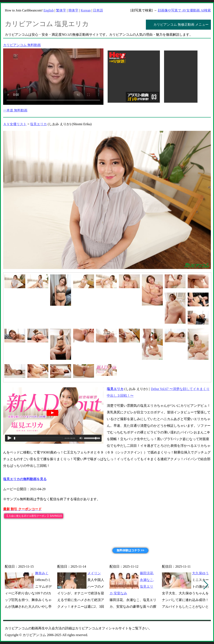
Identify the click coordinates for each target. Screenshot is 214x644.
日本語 (98, 10)
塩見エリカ (38, 124)
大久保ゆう (200, 573)
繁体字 (61, 10)
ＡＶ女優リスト (15, 124)
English (49, 10)
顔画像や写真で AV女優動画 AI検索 (184, 10)
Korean (86, 10)
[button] (206, 585)
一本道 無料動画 (15, 110)
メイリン (94, 573)
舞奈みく (42, 573)
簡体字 (73, 10)
